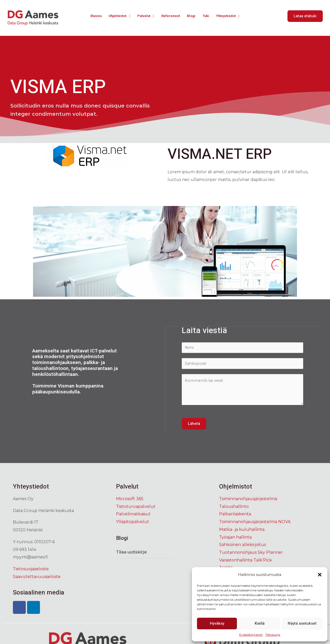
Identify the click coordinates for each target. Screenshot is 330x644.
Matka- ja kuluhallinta (242, 531)
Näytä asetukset (302, 623)
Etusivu (92, 16)
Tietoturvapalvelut (136, 508)
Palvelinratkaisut (133, 515)
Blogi (193, 16)
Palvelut (145, 16)
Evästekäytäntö (251, 635)
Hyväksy (217, 623)
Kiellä (260, 623)
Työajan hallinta (235, 538)
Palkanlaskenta (235, 515)
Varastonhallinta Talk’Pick (246, 561)
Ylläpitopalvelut (133, 523)
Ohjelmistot (117, 16)
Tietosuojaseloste (31, 570)
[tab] (144, 554)
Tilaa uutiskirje (131, 553)
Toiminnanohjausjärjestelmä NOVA (255, 523)
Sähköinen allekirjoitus (242, 546)
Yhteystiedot (231, 16)
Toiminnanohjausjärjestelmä (248, 500)
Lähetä (194, 425)
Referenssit (172, 16)
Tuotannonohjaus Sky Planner (251, 554)
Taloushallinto (234, 508)
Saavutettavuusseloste (37, 578)
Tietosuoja (273, 635)
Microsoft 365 (130, 500)
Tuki (207, 16)
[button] (320, 575)
